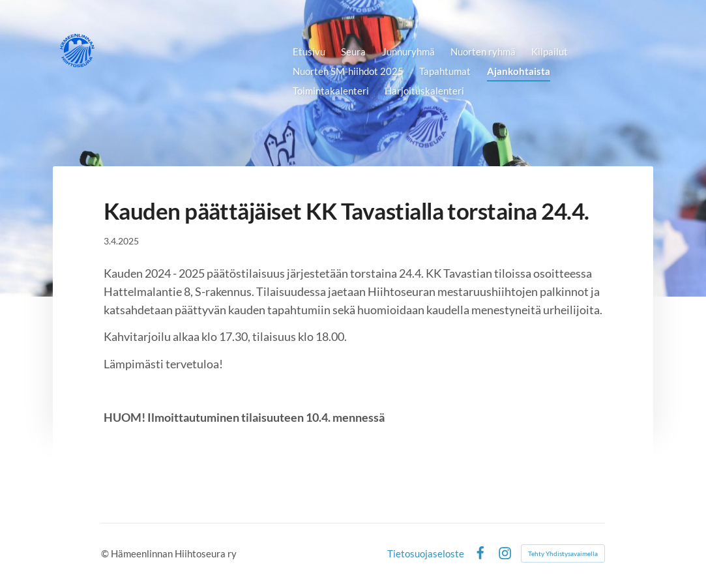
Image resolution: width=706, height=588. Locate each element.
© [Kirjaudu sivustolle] (106, 553)
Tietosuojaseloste (426, 554)
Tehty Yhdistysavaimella (563, 553)
